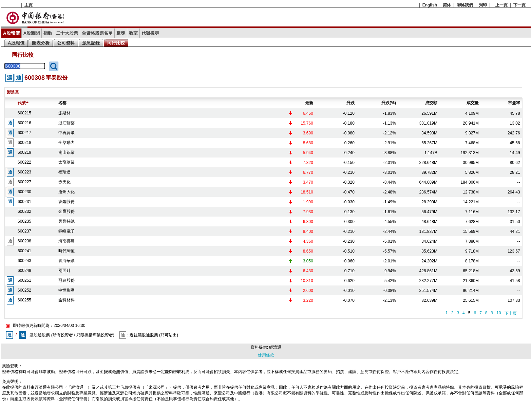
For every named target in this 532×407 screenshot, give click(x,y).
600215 (24, 113)
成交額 (431, 103)
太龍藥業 (66, 162)
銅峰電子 (66, 231)
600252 (24, 290)
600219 (24, 152)
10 (499, 313)
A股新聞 (32, 33)
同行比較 (116, 43)
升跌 (350, 103)
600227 (24, 182)
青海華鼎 (66, 261)
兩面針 (64, 271)
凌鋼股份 (66, 202)
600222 (24, 162)
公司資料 (66, 43)
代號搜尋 (150, 33)
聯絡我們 (465, 5)
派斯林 (64, 113)
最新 (309, 103)
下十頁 (511, 313)
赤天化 (64, 182)
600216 (24, 123)
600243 (24, 261)
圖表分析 (41, 43)
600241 (24, 251)
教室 (133, 33)
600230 (24, 192)
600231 (24, 202)
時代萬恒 (66, 251)
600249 (24, 271)
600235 (24, 221)
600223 (24, 172)
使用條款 (266, 355)
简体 (447, 5)
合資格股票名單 (97, 33)
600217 (24, 133)
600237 (24, 231)
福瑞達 (64, 172)
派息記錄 (91, 43)
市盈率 (514, 103)
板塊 (121, 33)
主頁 (28, 5)
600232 (24, 211)
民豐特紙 (66, 221)
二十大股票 (67, 33)
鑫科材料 (66, 300)
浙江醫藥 (66, 123)
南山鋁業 (66, 152)
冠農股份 (66, 280)
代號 (23, 103)
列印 (483, 5)
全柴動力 (66, 143)
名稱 (62, 103)
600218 (24, 143)
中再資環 (66, 133)
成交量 (473, 103)
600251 (24, 280)
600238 (24, 241)
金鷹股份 (66, 211)
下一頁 (519, 5)
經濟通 (275, 347)
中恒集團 (66, 290)
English (430, 5)
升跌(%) (389, 103)
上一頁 (501, 5)
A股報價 (11, 33)
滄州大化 (66, 192)
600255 (24, 300)
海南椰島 (66, 241)
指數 (48, 33)
